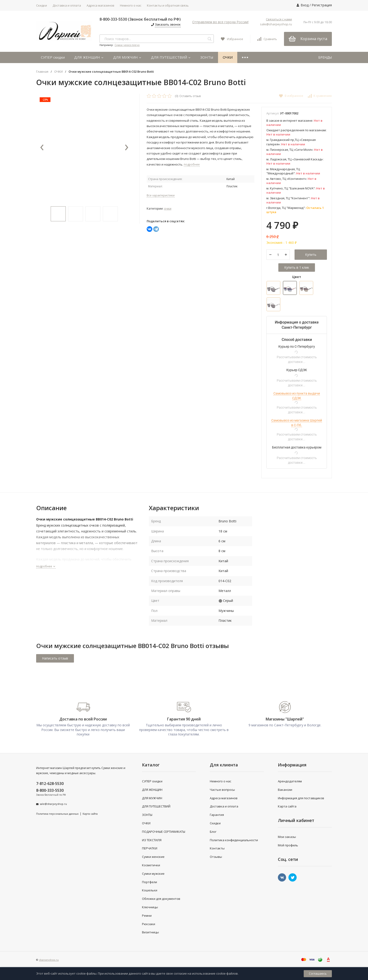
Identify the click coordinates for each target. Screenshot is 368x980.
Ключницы (150, 907)
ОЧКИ (228, 57)
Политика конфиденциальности (234, 840)
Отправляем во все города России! (220, 22)
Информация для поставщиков (301, 798)
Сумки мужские (153, 874)
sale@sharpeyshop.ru (276, 24)
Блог (213, 832)
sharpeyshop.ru (49, 960)
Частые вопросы (222, 790)
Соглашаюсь (318, 974)
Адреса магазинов (100, 5)
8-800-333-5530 (50, 790)
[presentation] (42, 148)
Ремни (147, 916)
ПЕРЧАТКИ (150, 848)
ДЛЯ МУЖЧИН (127, 57)
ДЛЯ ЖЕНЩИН (89, 57)
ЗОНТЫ (207, 57)
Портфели (149, 882)
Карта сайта (90, 814)
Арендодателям (290, 781)
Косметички (151, 865)
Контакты (217, 848)
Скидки (42, 5)
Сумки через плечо (127, 45)
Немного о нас (131, 5)
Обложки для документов (161, 899)
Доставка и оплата (67, 5)
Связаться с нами (279, 19)
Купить (311, 255)
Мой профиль (288, 845)
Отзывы (216, 857)
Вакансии (285, 790)
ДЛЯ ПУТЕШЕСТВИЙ (171, 57)
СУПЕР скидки (53, 57)
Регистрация (322, 5)
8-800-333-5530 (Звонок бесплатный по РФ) (140, 19)
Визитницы (150, 932)
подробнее (46, 567)
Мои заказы (287, 837)
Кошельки (150, 890)
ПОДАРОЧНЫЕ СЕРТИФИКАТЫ (164, 832)
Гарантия (217, 815)
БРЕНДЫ (325, 57)
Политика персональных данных (57, 814)
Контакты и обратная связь (168, 5)
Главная (42, 72)
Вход (305, 5)
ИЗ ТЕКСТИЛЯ (152, 840)
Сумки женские (153, 857)
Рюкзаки (149, 924)
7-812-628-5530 (50, 784)
